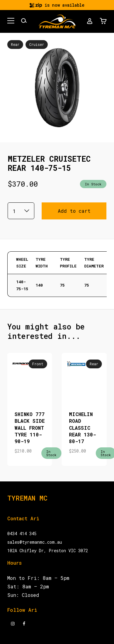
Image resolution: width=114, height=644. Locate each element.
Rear (15, 44)
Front (38, 364)
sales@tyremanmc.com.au (35, 542)
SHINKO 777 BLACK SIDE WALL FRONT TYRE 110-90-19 (30, 428)
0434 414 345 (22, 534)
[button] (11, 22)
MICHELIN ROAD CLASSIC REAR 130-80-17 (83, 428)
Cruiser (37, 44)
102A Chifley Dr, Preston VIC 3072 (48, 551)
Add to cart (74, 211)
